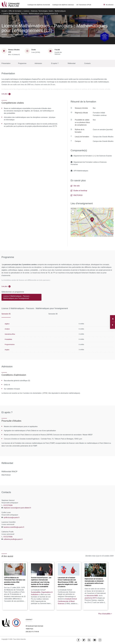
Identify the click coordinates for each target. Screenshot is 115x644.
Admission (38, 63)
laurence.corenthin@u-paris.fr (14, 527)
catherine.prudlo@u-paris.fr (13, 539)
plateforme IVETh (91, 598)
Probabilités (8, 339)
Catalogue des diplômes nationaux (63, 5)
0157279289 (8, 505)
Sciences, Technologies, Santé (42, 11)
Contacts (87, 63)
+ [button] (73, 210)
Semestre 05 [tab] (6, 314)
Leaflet (95, 236)
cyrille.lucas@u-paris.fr (11, 517)
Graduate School (67, 601)
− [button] (73, 213)
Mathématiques (60, 11)
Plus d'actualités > (105, 614)
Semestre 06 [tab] (53, 314)
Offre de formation (15, 11)
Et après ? (55, 63)
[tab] (21, 298)
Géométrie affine (10, 334)
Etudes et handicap (79, 191)
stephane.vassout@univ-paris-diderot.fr (17, 508)
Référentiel (72, 63)
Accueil (4, 11)
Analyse (7, 329)
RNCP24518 (77, 195)
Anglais (7, 350)
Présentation (6, 63)
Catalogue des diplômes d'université (39, 5)
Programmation (10, 344)
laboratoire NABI (92, 595)
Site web (75, 186)
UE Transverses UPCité (84, 5)
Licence (26, 11)
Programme (22, 63)
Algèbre (7, 324)
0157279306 (8, 537)
